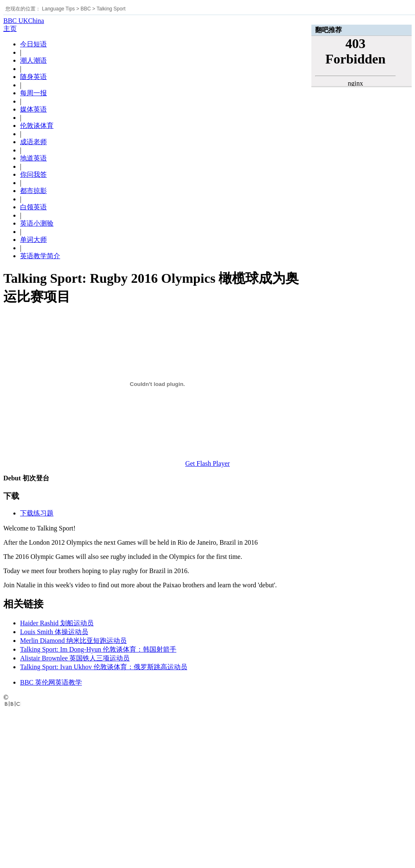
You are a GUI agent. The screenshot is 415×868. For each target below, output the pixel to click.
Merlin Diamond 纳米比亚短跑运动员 (73, 641)
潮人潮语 (33, 60)
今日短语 (33, 44)
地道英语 (33, 158)
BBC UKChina (24, 21)
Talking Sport (111, 9)
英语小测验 (37, 223)
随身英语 (33, 77)
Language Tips (58, 9)
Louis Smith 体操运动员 (54, 632)
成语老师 (33, 142)
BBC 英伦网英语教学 (51, 682)
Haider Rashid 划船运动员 (57, 623)
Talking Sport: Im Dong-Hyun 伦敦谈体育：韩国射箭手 (98, 649)
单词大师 (33, 240)
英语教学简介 (40, 256)
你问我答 (33, 174)
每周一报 (33, 93)
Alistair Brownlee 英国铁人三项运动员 (75, 658)
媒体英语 (33, 109)
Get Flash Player (207, 463)
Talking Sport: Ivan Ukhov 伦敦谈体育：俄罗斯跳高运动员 (104, 667)
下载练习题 (37, 513)
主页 (10, 29)
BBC (86, 9)
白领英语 (33, 207)
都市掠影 (33, 191)
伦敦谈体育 (37, 126)
